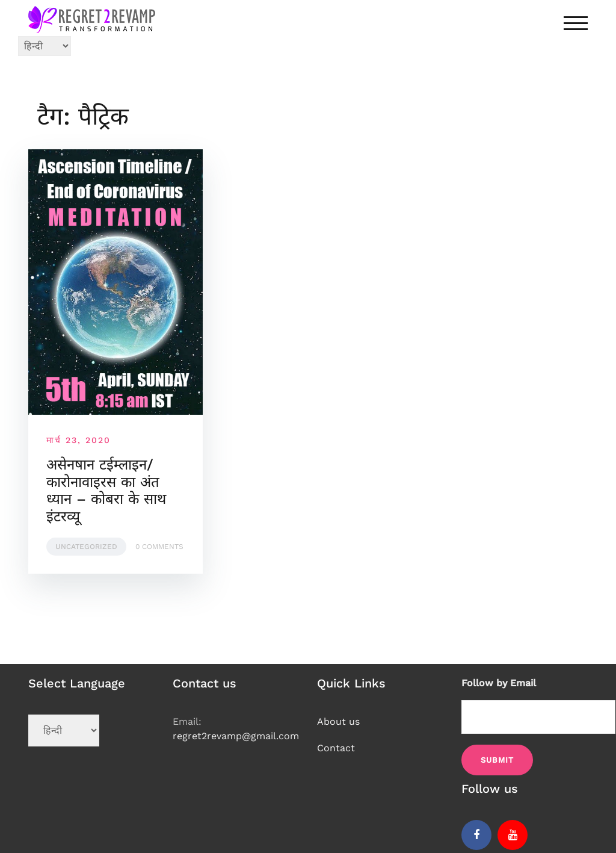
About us (338, 721)
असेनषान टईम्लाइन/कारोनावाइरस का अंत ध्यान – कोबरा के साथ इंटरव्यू (106, 491)
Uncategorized (86, 547)
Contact (336, 748)
